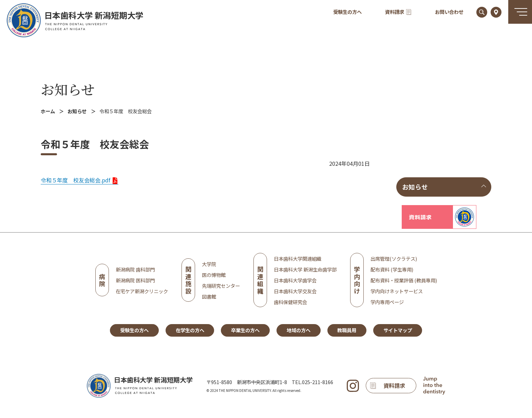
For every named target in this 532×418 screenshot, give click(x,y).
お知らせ (68, 89)
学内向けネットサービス (397, 291)
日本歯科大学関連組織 (298, 258)
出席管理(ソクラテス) (394, 258)
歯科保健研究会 (290, 302)
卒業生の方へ (245, 330)
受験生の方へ (347, 12)
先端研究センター (221, 286)
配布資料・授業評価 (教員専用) (404, 280)
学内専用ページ (387, 302)
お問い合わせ (449, 12)
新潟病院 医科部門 (135, 280)
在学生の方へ (190, 330)
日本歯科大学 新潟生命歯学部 (305, 269)
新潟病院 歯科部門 (135, 269)
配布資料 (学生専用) (392, 269)
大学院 (209, 264)
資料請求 (398, 12)
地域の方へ (299, 330)
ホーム (48, 111)
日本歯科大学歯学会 (295, 280)
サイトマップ (398, 330)
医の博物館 (214, 275)
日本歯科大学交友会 (295, 291)
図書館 (209, 296)
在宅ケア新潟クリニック (142, 291)
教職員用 (347, 330)
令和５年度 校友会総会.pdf (75, 180)
